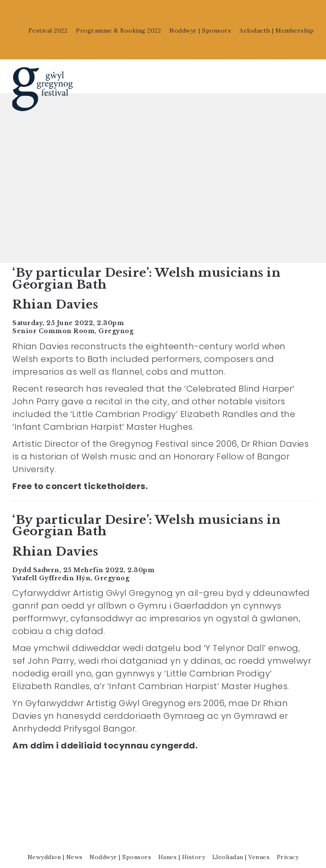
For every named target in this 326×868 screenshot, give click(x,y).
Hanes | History (182, 837)
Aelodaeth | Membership (277, 31)
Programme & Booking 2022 (118, 31)
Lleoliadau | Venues (241, 837)
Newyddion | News (55, 837)
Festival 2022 (48, 31)
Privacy (288, 837)
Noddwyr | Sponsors (200, 31)
